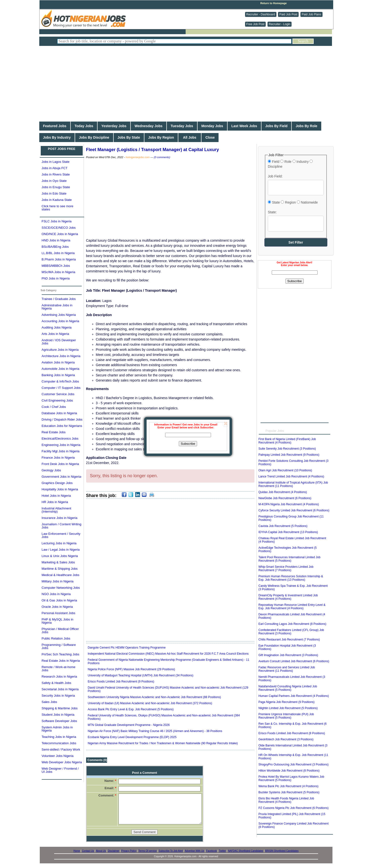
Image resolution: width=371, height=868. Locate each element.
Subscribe (188, 444)
